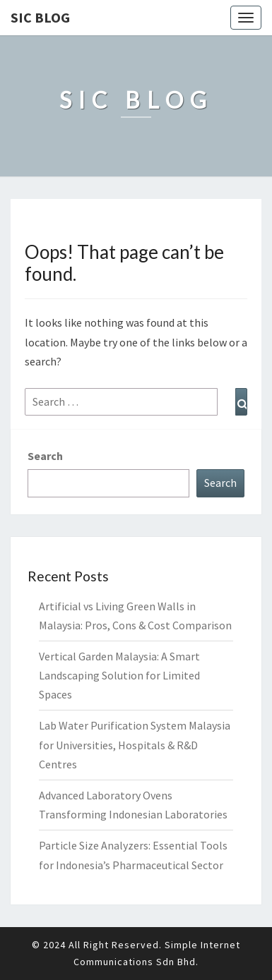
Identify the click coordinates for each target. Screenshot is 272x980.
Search (45, 456)
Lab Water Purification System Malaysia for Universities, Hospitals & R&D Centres (135, 744)
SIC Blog (40, 17)
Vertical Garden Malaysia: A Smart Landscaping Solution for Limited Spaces (119, 675)
